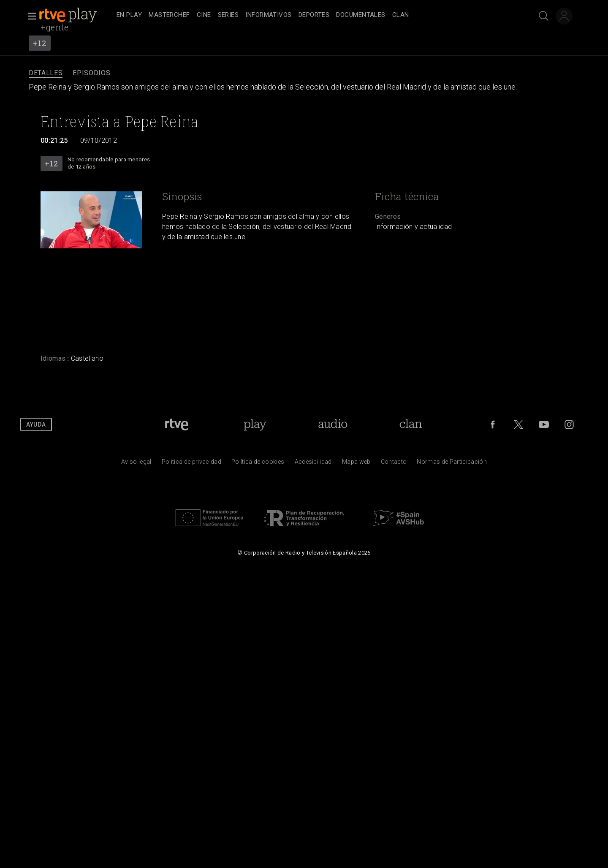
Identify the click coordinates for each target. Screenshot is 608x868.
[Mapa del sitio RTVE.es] (356, 464)
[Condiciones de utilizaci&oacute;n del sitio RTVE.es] (136, 464)
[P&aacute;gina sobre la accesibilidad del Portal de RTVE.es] (313, 464)
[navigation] (313, 15)
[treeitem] (129, 15)
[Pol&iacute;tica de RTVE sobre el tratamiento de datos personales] (191, 464)
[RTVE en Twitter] (518, 424)
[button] (30, 16)
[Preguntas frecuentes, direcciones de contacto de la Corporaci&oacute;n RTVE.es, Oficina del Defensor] (394, 464)
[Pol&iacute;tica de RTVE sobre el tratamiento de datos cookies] (258, 464)
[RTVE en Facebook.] (493, 424)
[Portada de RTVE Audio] (333, 424)
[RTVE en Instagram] (569, 424)
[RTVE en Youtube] (544, 424)
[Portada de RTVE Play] (255, 424)
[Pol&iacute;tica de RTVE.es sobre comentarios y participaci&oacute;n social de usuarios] (452, 464)
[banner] (76, 15)
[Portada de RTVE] (177, 424)
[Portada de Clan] (411, 424)
